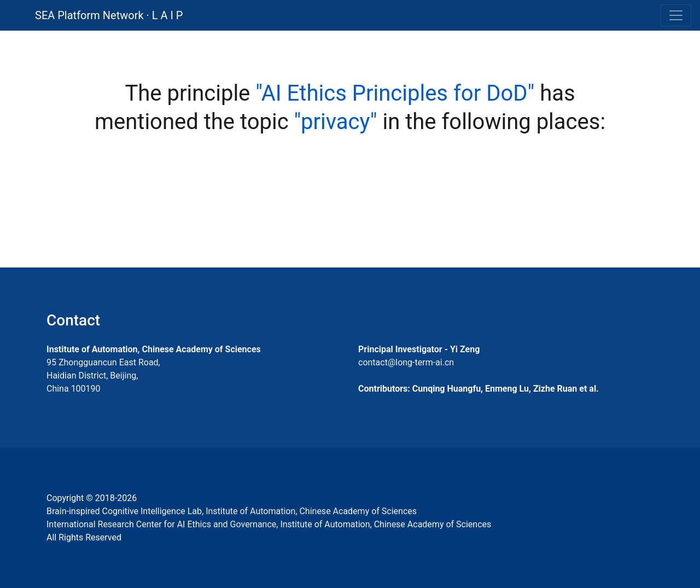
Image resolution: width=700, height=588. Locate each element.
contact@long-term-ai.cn (406, 362)
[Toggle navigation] (676, 15)
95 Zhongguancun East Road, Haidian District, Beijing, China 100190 (103, 375)
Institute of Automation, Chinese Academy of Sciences (154, 349)
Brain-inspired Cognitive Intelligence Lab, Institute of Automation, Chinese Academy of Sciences (232, 511)
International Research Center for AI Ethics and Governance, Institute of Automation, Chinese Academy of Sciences (269, 524)
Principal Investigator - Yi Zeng (419, 349)
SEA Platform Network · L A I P (109, 15)
